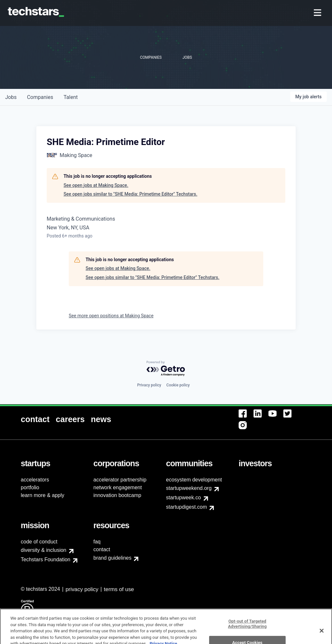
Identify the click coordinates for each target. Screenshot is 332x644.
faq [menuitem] (97, 542)
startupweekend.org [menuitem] (189, 488)
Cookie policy (178, 385)
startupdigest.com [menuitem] (186, 507)
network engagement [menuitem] (118, 487)
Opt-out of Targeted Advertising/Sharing (247, 632)
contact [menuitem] (102, 549)
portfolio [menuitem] (30, 487)
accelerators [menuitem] (35, 480)
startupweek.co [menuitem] (184, 498)
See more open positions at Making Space (111, 316)
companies (40, 97)
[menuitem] (318, 13)
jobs (11, 97)
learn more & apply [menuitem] (42, 495)
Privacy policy (149, 385)
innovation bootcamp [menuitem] (117, 495)
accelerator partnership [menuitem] (120, 480)
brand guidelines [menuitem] (112, 558)
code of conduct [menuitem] (39, 542)
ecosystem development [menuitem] (194, 480)
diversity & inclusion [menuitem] (44, 550)
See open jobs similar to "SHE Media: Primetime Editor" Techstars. (130, 194)
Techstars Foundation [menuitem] (46, 559)
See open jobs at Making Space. (96, 185)
